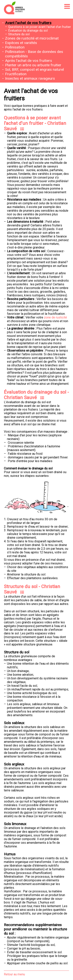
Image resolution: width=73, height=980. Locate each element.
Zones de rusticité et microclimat (32, 38)
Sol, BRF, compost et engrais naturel (34, 69)
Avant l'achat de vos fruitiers (28, 23)
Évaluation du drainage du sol (28, 31)
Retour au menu (14, 974)
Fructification (16, 74)
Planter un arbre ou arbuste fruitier (33, 65)
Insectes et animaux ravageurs (30, 78)
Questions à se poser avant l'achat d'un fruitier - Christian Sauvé (35, 123)
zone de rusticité (55, 317)
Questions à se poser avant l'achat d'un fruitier (40, 27)
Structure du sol (19, 34)
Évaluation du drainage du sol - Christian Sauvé (36, 395)
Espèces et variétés (21, 43)
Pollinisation (15, 47)
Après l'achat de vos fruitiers (29, 61)
